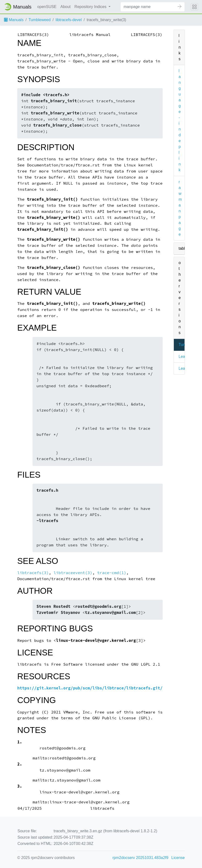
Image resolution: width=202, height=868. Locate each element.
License (178, 858)
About (66, 7)
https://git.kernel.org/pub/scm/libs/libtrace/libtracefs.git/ (90, 688)
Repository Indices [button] (91, 7)
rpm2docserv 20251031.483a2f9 (140, 858)
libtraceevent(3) (73, 573)
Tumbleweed (39, 20)
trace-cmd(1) (112, 573)
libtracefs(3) (33, 573)
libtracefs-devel (69, 20)
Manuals (14, 20)
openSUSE (47, 7)
